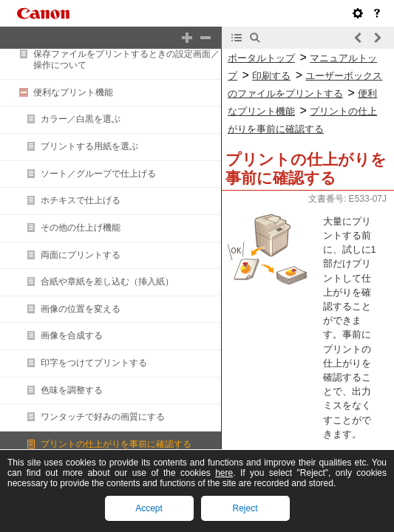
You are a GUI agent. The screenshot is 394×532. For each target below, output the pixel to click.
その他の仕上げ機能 (81, 228)
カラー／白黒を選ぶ (81, 119)
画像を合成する (72, 335)
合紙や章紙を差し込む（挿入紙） (107, 282)
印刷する (271, 76)
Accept (149, 508)
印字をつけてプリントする (94, 363)
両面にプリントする (81, 255)
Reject (245, 508)
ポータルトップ (261, 58)
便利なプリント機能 (73, 92)
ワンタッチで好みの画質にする (103, 417)
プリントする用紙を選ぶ (89, 146)
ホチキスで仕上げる (81, 200)
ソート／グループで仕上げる (98, 174)
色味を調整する (72, 390)
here (224, 473)
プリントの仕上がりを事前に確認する (116, 444)
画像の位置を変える (81, 309)
